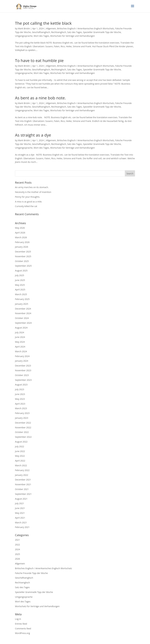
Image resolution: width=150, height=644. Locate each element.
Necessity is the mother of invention (33, 192)
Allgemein (51, 28)
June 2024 (20, 337)
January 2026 (22, 247)
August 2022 (21, 442)
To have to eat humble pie (39, 60)
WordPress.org (22, 633)
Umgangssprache (24, 36)
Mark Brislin (24, 28)
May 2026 (20, 228)
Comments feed (23, 628)
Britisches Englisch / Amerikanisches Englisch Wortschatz (86, 28)
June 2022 (20, 451)
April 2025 (20, 290)
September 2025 (23, 266)
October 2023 (22, 375)
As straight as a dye (33, 135)
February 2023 (22, 413)
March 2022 (21, 465)
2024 (17, 549)
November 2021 (23, 484)
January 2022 (22, 475)
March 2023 (21, 408)
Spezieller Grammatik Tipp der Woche (102, 32)
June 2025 (20, 280)
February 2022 (22, 470)
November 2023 (23, 370)
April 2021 (20, 518)
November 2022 (23, 427)
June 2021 (20, 508)
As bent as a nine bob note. (40, 98)
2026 (17, 559)
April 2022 (20, 461)
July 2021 (20, 503)
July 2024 (20, 332)
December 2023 (23, 366)
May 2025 (20, 285)
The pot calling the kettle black (43, 23)
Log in (18, 619)
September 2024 (23, 323)
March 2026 (21, 237)
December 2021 (23, 480)
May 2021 (20, 513)
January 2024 (22, 361)
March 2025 (21, 294)
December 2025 (23, 252)
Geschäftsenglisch (41, 32)
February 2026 (22, 242)
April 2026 (20, 233)
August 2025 (21, 271)
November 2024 (23, 313)
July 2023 (20, 389)
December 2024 (23, 309)
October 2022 (22, 432)
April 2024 (20, 347)
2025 (17, 554)
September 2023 (23, 380)
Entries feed (21, 624)
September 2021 (23, 494)
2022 (17, 545)
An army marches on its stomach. (32, 187)
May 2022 (20, 456)
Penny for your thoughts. (27, 197)
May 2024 (20, 342)
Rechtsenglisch (59, 32)
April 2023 (20, 404)
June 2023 (20, 394)
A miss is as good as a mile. (29, 202)
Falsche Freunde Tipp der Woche (31, 573)
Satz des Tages (75, 32)
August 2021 (21, 499)
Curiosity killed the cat (26, 206)
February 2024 (22, 356)
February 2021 (22, 527)
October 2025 (22, 261)
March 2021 (21, 522)
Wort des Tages (41, 36)
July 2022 (20, 446)
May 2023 (20, 399)
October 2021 (22, 489)
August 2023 (21, 385)
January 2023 (22, 418)
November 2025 (23, 256)
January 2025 (22, 304)
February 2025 (22, 299)
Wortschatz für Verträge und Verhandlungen (73, 36)
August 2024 (21, 328)
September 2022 (23, 437)
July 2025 (20, 275)
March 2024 (21, 351)
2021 (17, 540)
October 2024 (22, 318)
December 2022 (23, 423)
